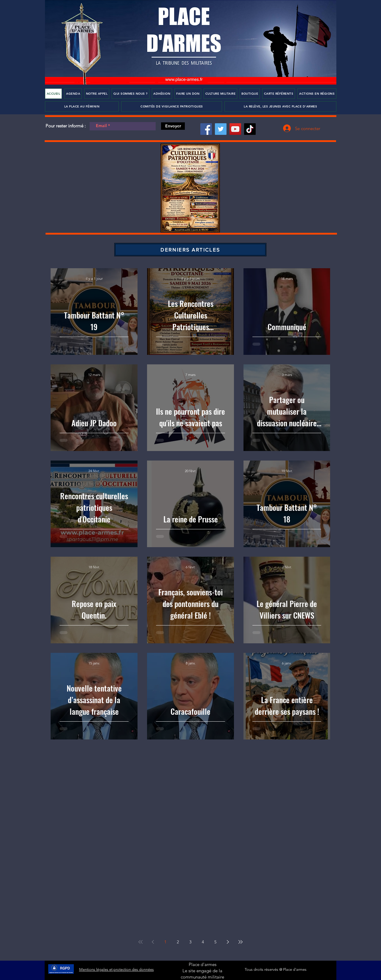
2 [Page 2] (178, 942)
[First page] (140, 942)
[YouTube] (235, 129)
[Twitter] (221, 129)
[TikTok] (250, 129)
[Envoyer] (173, 126)
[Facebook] (206, 129)
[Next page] (228, 942)
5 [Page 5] (215, 942)
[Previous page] (153, 942)
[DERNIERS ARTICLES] (190, 250)
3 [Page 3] (190, 942)
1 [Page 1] (165, 942)
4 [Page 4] (203, 942)
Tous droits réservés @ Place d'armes (276, 969)
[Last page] (241, 942)
